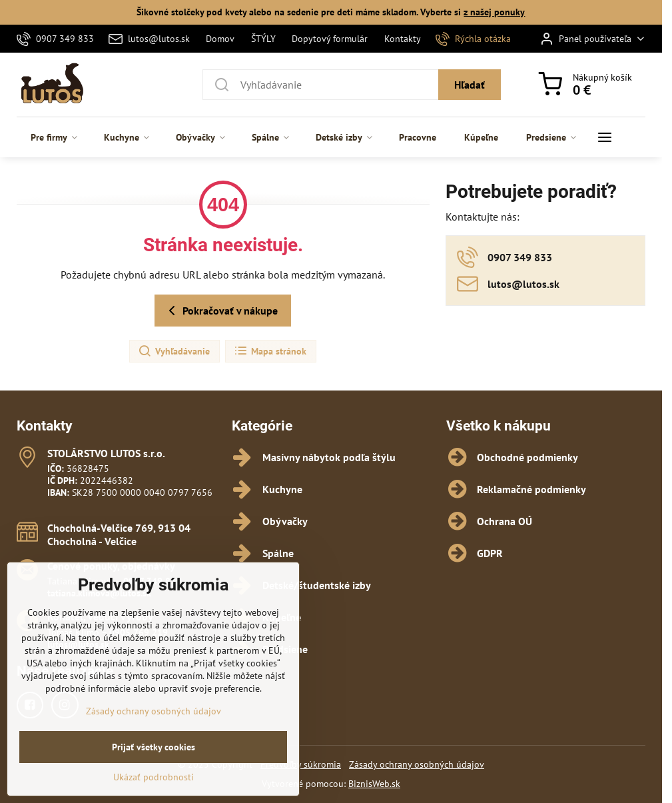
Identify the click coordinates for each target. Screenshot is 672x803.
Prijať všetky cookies (154, 770)
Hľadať (470, 85)
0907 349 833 (152, 581)
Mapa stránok (270, 351)
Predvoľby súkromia (301, 764)
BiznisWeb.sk (374, 784)
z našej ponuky (494, 12)
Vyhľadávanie (174, 351)
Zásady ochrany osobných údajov (417, 764)
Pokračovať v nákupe (221, 311)
